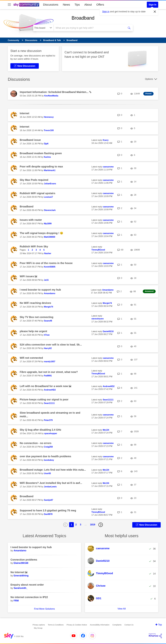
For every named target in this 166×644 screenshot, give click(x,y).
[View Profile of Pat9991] (48, 376)
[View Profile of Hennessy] (49, 117)
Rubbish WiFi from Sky (34, 246)
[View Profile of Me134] (106, 430)
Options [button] (149, 79)
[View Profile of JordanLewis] (50, 487)
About (88, 5)
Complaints (117, 625)
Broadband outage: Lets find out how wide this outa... (53, 470)
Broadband (83, 18)
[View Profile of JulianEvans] (50, 184)
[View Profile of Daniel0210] (108, 331)
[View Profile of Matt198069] (50, 237)
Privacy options (39, 625)
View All (122, 609)
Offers (100, 5)
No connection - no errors (36, 443)
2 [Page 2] (76, 525)
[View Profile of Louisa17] (48, 197)
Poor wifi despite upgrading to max (41, 167)
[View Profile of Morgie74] (49, 307)
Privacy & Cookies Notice (77, 625)
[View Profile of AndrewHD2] (50, 390)
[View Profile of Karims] (47, 157)
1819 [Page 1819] (93, 525)
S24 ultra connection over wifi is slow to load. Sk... (51, 345)
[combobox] (89, 28)
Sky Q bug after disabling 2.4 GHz (40, 430)
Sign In (153, 5)
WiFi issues (27, 276)
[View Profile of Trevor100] (49, 130)
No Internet (18, 572)
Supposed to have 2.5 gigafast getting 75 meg (48, 510)
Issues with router (31, 220)
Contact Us (129, 625)
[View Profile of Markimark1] (50, 170)
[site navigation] (9, 5)
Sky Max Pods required (34, 180)
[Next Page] (101, 525)
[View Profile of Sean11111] (49, 403)
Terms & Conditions (56, 625)
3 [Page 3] (81, 525)
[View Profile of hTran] (47, 335)
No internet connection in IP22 (29, 597)
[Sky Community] (26, 5)
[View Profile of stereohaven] (98, 319)
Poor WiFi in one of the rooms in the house (46, 263)
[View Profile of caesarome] (108, 167)
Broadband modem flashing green (41, 153)
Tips (77, 5)
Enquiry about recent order (27, 585)
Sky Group (38, 628)
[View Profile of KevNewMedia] (51, 96)
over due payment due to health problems (45, 456)
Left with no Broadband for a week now (44, 386)
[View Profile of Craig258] (48, 447)
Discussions (51, 5)
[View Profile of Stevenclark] (50, 210)
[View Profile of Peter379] (48, 420)
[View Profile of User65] (47, 473)
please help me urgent (33, 331)
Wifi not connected (31, 358)
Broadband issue (30, 140)
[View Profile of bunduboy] (49, 460)
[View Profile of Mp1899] (48, 224)
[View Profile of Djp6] (46, 144)
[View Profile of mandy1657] (50, 362)
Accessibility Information (100, 625)
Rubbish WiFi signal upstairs (37, 193)
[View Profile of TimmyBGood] (98, 250)
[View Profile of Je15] (46, 280)
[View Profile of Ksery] (106, 140)
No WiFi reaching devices (35, 303)
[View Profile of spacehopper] (51, 433)
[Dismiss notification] (155, 12)
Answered (149, 291)
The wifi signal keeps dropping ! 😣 (41, 233)
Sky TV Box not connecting (37, 317)
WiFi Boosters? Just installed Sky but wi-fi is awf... (51, 483)
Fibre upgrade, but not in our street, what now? (49, 372)
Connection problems (24, 560)
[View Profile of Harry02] (48, 348)
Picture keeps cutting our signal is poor (44, 399)
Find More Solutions (44, 609)
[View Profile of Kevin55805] (50, 267)
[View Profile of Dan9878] (48, 514)
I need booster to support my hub (40, 290)
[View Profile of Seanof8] (48, 321)
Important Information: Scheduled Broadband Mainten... (54, 92)
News (66, 5)
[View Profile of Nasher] (48, 253)
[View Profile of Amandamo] (50, 293)
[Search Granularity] (43, 28)
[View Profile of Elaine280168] (21, 563)
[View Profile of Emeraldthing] (21, 576)
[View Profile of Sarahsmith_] (21, 588)
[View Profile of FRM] (16, 601)
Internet (24, 113)
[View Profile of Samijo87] (49, 500)
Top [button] (160, 625)
